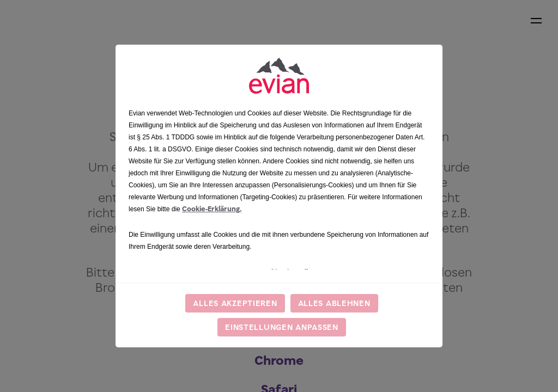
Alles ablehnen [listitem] (334, 303)
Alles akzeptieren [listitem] (235, 303)
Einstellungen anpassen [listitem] (282, 327)
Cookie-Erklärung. (212, 209)
